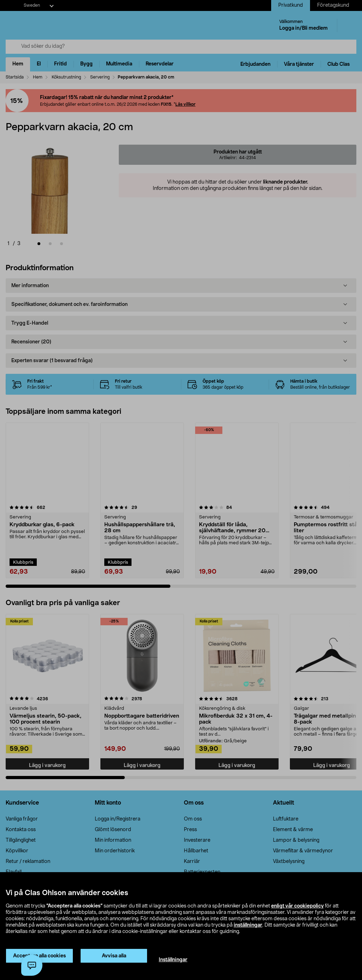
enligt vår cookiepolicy (297, 906)
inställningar (248, 925)
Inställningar (173, 960)
